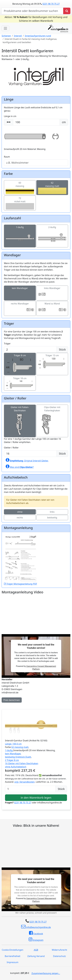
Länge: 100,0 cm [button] (13, 744)
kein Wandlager (20, 291)
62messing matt (52, 187)
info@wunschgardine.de (36, 927)
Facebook (36, 933)
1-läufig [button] (9, 750)
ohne (20, 512)
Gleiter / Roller (11, 448)
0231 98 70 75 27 (51, 4)
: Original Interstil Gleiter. (27, 460)
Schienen (6, 36)
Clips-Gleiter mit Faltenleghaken (52, 416)
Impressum (13, 962)
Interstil (18, 36)
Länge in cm (10, 116)
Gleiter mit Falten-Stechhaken (20, 416)
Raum (7, 157)
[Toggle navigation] (5, 28)
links (52, 512)
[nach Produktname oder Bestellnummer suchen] (32, 11)
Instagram (36, 939)
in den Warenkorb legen (36, 798)
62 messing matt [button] (20, 747)
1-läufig (20, 232)
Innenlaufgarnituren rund (38, 36)
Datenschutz (60, 956)
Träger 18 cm (20, 381)
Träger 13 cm (52, 359)
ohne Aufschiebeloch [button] (16, 767)
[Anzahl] (30, 789)
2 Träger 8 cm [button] (12, 760)
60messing (20, 187)
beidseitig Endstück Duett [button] (18, 757)
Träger (7, 344)
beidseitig (52, 518)
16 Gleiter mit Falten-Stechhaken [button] (22, 763)
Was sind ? (20, 466)
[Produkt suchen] (67, 11)
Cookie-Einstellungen (12, 950)
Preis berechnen (12, 700)
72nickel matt (20, 202)
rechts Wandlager (20, 307)
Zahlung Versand (36, 956)
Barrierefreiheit (13, 956)
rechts (20, 518)
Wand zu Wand (52, 307)
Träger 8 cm (20, 360)
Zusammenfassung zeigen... (46, 973)
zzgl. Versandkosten (24, 782)
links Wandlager (52, 291)
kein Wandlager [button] (13, 754)
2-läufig (52, 232)
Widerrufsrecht (59, 950)
